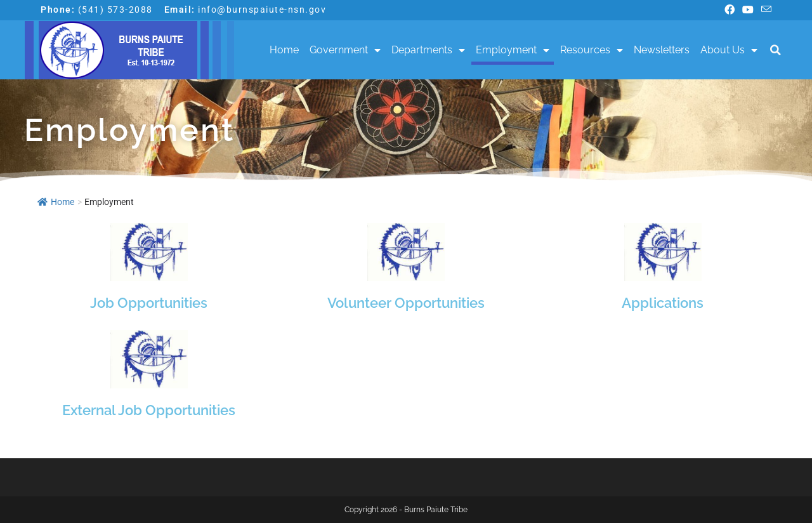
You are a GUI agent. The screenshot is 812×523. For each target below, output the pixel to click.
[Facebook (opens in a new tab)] (730, 10)
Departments (428, 50)
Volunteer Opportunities (406, 303)
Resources (592, 50)
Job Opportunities (149, 303)
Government (345, 50)
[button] (776, 50)
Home (284, 50)
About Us (729, 50)
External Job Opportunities (149, 410)
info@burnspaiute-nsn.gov (262, 10)
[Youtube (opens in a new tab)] (748, 10)
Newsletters (662, 50)
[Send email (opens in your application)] (764, 10)
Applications (663, 303)
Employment (513, 50)
